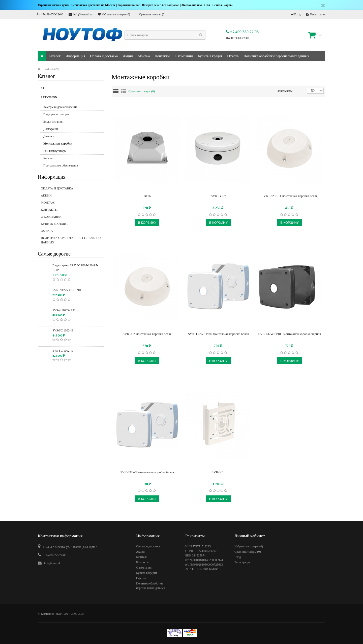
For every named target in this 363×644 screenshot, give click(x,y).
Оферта (233, 56)
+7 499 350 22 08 (242, 32)
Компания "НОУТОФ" (55, 614)
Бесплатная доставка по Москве (93, 5)
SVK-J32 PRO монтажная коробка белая (290, 196)
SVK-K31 (218, 472)
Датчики (49, 136)
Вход (296, 14)
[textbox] (165, 35)
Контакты (162, 56)
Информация (75, 56)
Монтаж (144, 56)
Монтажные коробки (58, 144)
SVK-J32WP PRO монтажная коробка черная (290, 334)
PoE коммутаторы (55, 151)
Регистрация (316, 14)
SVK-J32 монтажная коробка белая (147, 334)
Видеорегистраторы (56, 114)
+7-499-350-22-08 (50, 14)
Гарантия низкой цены (53, 5)
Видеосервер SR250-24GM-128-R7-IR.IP (75, 268)
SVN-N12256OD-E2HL (67, 290)
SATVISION (52, 69)
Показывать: (282, 91)
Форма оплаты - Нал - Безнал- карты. (207, 5)
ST (72, 89)
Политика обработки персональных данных (276, 56)
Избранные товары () (114, 14)
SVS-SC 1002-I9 (63, 330)
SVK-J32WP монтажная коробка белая (147, 472)
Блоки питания (53, 122)
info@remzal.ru (81, 14)
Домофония (51, 129)
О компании (184, 56)
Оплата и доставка (104, 56)
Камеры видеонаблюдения (60, 107)
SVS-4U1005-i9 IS (64, 310)
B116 (147, 196)
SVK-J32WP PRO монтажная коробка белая (218, 334)
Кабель (48, 158)
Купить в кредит (210, 56)
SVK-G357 (218, 196)
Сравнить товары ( (142, 91)
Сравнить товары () (150, 14)
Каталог (55, 56)
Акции (128, 56)
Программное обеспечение (61, 165)
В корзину (147, 223)
